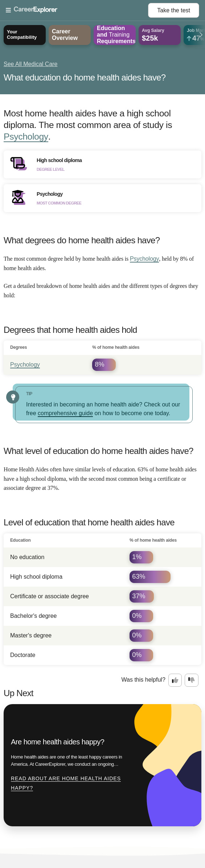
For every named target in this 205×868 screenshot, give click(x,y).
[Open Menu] (77, 11)
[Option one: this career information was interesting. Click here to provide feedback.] (175, 680)
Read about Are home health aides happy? (66, 783)
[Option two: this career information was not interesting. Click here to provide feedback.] (192, 680)
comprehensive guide (65, 413)
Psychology (26, 137)
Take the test (174, 10)
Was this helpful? (143, 680)
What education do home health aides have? (85, 77)
